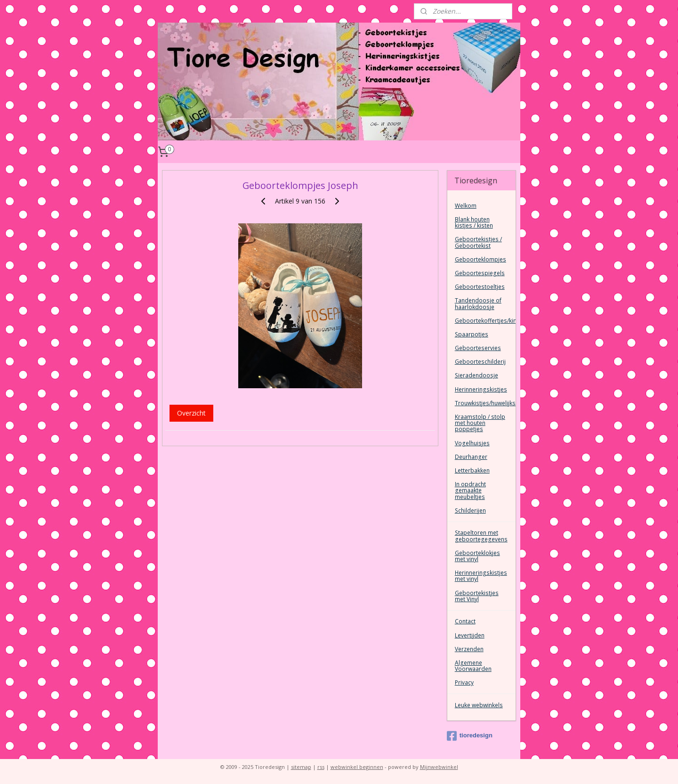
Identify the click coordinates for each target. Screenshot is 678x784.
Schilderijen (470, 510)
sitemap (301, 767)
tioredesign (470, 736)
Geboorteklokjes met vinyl (477, 556)
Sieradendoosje (476, 375)
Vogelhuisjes (472, 443)
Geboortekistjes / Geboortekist (478, 242)
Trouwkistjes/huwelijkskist (485, 403)
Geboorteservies (478, 348)
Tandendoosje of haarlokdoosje (478, 303)
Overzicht (191, 413)
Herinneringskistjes (481, 389)
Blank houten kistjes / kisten (474, 222)
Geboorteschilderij (480, 362)
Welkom (466, 206)
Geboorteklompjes (480, 259)
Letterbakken (472, 470)
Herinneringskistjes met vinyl (481, 576)
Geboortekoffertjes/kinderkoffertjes (485, 321)
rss (321, 767)
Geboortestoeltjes (480, 287)
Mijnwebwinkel (439, 767)
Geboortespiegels (480, 273)
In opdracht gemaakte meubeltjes (470, 490)
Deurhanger (471, 457)
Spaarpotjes (472, 334)
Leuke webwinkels (479, 705)
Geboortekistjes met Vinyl (477, 596)
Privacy (464, 682)
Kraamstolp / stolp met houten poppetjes (480, 423)
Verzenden (469, 649)
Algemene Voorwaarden (473, 666)
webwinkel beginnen (357, 767)
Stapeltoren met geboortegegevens (481, 536)
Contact (465, 621)
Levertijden (470, 635)
